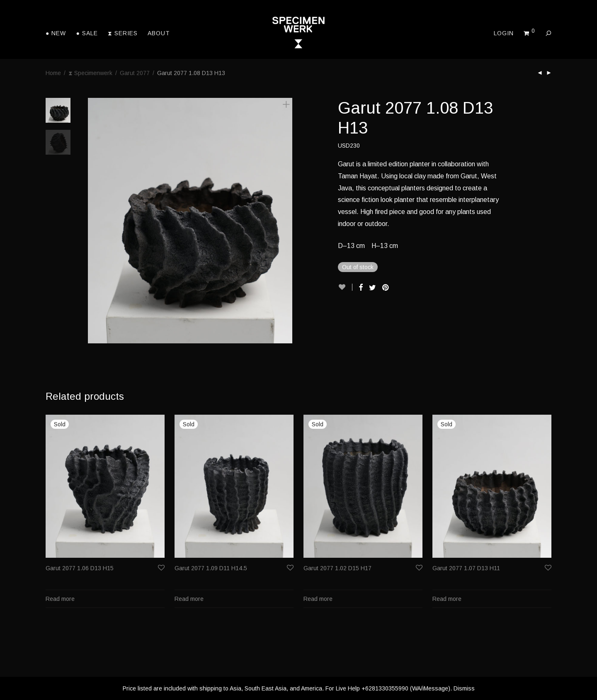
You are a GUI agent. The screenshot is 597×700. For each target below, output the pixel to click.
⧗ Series (123, 33)
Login (504, 33)
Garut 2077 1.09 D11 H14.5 (211, 568)
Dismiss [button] (464, 688)
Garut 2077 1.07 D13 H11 (466, 568)
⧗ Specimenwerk (90, 73)
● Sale (87, 33)
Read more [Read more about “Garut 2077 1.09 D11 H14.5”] (189, 599)
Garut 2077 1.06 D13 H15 (80, 568)
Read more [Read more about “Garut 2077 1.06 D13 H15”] (60, 599)
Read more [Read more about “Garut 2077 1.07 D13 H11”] (447, 599)
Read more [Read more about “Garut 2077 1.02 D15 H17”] (318, 599)
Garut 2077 (135, 73)
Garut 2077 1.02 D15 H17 (337, 568)
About (159, 33)
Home (53, 73)
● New (56, 33)
